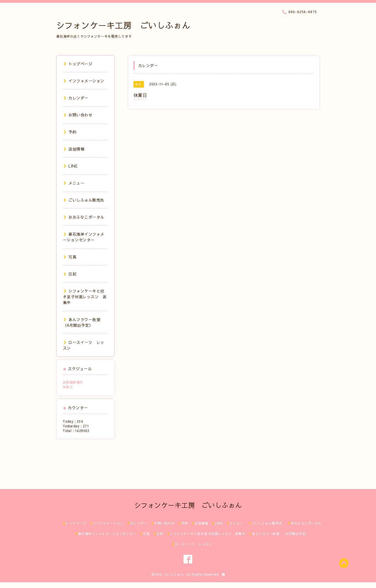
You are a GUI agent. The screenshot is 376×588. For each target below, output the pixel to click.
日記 (70, 274)
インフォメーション (84, 81)
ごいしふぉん (174, 574)
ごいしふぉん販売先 (86, 200)
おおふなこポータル (84, 217)
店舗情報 (74, 149)
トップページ (78, 64)
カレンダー (76, 98)
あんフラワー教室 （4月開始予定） (84, 322)
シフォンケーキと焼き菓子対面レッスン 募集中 (85, 297)
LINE (71, 166)
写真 (70, 257)
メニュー (74, 183)
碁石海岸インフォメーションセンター (84, 237)
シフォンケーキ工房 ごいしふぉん (123, 25)
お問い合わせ (78, 115)
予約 (70, 132)
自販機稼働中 (73, 382)
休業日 (68, 387)
